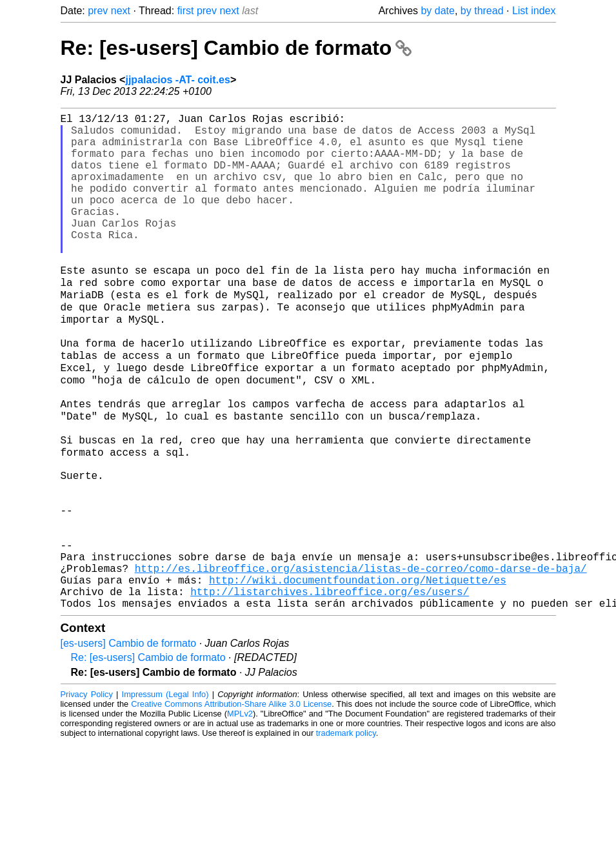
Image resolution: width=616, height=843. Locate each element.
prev (98, 11)
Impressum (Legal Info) (165, 794)
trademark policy (346, 833)
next (121, 11)
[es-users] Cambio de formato (129, 743)
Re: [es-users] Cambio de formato (236, 48)
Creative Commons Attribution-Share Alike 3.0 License (231, 804)
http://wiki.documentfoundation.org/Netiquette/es (358, 675)
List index (534, 11)
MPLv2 (240, 814)
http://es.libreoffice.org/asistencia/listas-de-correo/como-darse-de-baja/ (361, 660)
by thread (482, 11)
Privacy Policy (87, 794)
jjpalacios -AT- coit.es (177, 80)
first (186, 11)
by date (437, 11)
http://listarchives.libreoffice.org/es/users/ (330, 689)
